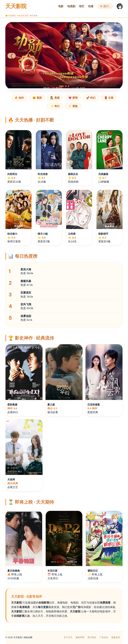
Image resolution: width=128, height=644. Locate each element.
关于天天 (68, 637)
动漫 (91, 6)
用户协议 (92, 637)
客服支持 (116, 637)
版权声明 (80, 637)
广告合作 (104, 637)
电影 (61, 6)
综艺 (82, 6)
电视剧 (71, 6)
